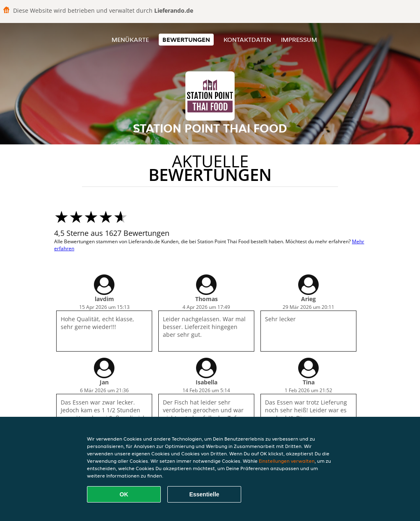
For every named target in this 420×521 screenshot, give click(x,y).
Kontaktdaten (247, 40)
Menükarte (130, 40)
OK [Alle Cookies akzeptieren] (124, 494)
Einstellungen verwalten (287, 461)
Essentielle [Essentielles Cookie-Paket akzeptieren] (204, 494)
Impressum (299, 40)
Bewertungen (186, 40)
